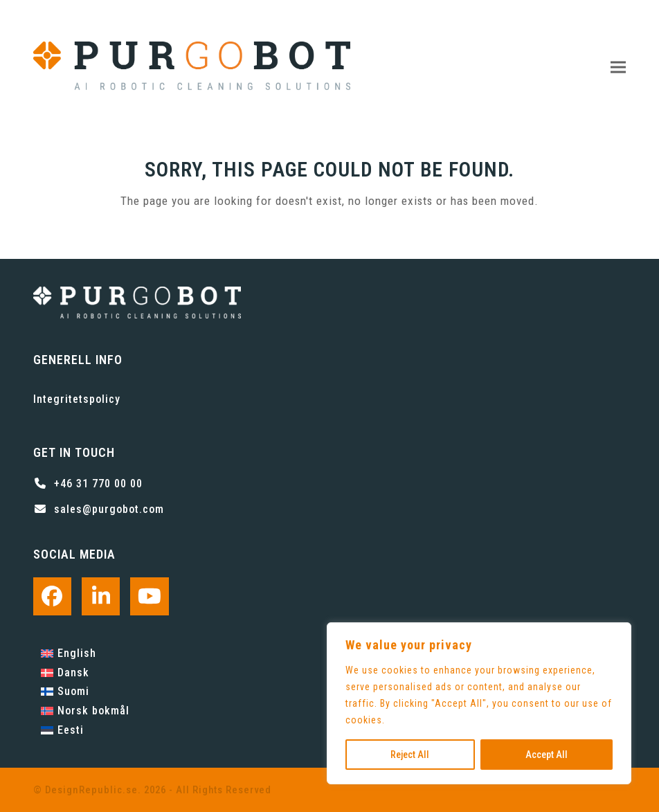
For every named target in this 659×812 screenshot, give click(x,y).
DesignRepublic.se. (93, 790)
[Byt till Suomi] (85, 692)
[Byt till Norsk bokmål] (85, 711)
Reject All (410, 755)
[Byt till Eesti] (85, 730)
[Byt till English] (85, 653)
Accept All (547, 755)
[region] (479, 703)
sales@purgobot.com (109, 509)
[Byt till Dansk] (85, 673)
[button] (618, 67)
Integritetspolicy (77, 399)
